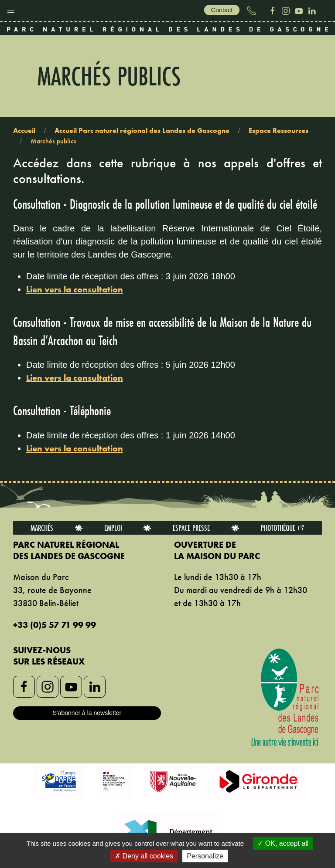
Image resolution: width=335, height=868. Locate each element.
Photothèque (283, 528)
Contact (222, 10)
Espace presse (191, 528)
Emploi (113, 528)
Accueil (24, 131)
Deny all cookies (144, 856)
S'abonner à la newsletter (87, 713)
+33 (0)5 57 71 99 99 (55, 625)
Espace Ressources (279, 131)
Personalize (205, 856)
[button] (11, 8)
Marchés (42, 528)
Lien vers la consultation (75, 289)
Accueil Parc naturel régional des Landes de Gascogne (142, 131)
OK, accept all (283, 843)
